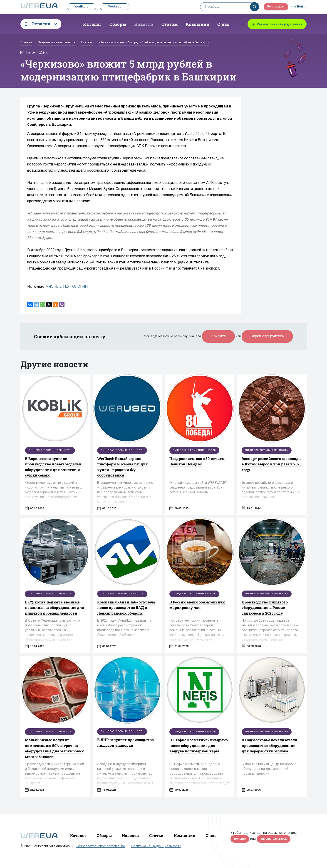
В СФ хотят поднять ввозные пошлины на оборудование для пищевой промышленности (54, 608)
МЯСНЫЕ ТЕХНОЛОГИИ (67, 287)
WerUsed (115, 7)
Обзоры (118, 24)
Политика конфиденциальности (156, 846)
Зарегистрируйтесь (267, 336)
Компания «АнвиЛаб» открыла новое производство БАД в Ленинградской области (126, 608)
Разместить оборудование (280, 24)
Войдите (218, 336)
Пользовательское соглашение (100, 846)
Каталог (92, 24)
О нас (223, 24)
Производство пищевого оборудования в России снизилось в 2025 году (265, 608)
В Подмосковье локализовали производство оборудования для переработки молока (269, 745)
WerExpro (82, 7)
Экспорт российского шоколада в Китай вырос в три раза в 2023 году (272, 464)
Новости (144, 24)
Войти (302, 7)
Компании (198, 24)
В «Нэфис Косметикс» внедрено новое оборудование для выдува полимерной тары (199, 745)
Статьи (170, 24)
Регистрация (276, 7)
